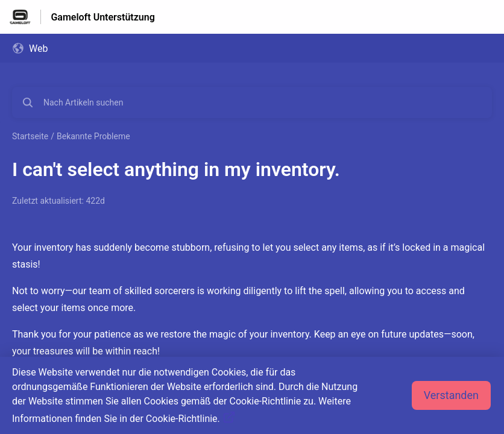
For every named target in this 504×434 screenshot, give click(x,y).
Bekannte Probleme (93, 136)
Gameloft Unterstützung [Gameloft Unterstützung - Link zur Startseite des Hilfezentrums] (102, 17)
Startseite (30, 136)
